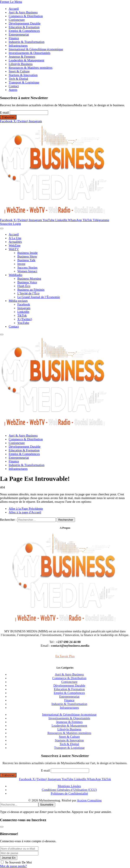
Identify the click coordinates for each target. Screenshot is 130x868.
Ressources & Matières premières (31, 68)
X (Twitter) (25, 319)
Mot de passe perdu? (13, 866)
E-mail (4, 113)
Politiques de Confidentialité (69, 793)
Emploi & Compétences (24, 31)
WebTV (14, 249)
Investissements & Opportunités (29, 53)
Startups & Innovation (23, 75)
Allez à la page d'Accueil (25, 512)
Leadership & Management (26, 60)
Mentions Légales (69, 786)
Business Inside (28, 253)
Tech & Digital (18, 79)
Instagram (24, 308)
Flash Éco (24, 286)
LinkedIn (23, 312)
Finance (14, 38)
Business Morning (29, 279)
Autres (13, 90)
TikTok (22, 315)
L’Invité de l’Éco (28, 293)
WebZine (15, 245)
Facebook (24, 304)
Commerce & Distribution (26, 16)
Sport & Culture (19, 71)
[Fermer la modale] (2, 827)
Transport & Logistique (24, 82)
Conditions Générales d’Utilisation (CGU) (69, 790)
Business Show (27, 256)
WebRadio (15, 275)
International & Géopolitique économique (36, 49)
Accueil (14, 9)
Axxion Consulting (89, 800)
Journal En (9, 858)
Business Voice (27, 282)
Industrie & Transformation (27, 42)
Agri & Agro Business (23, 12)
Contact (14, 86)
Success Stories (27, 268)
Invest (21, 264)
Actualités (15, 242)
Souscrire (6, 224)
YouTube (23, 323)
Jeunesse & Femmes (22, 57)
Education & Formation (24, 27)
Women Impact (27, 271)
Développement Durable (25, 23)
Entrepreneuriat (19, 34)
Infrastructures (18, 46)
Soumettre (47, 805)
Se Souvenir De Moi (19, 862)
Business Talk (26, 260)
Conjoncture (17, 20)
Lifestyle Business (21, 64)
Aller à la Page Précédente (26, 509)
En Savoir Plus (65, 656)
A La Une (15, 238)
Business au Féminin (31, 290)
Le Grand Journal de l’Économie (39, 297)
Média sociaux (18, 301)
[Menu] (2, 228)
